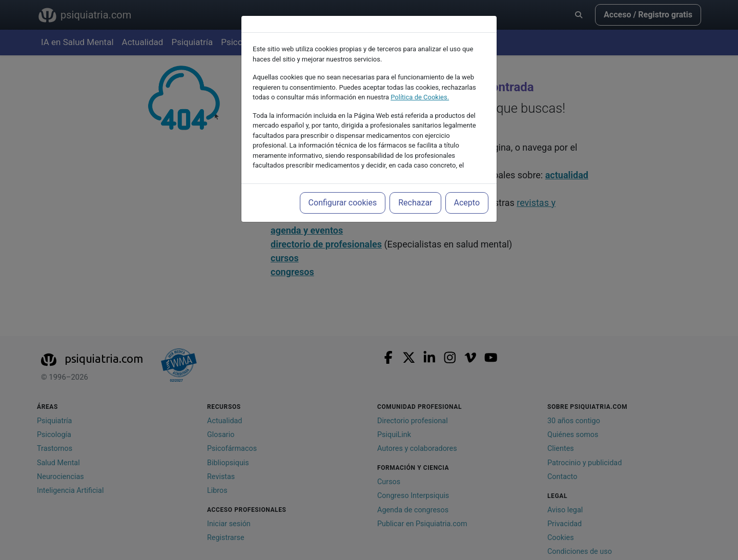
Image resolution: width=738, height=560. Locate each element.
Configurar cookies (343, 203)
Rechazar (415, 203)
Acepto (467, 203)
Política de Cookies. (420, 97)
